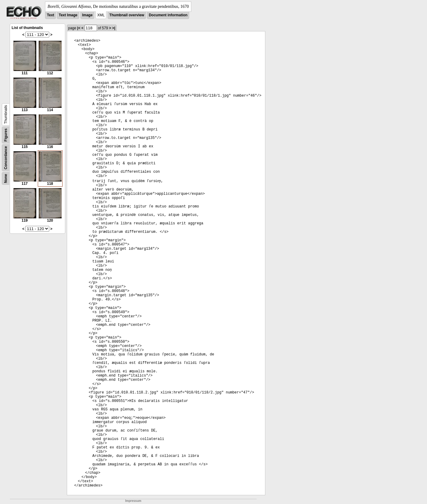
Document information (168, 15)
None (6, 178)
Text (50, 15)
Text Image (68, 15)
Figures (6, 135)
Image (87, 15)
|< (79, 28)
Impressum (133, 501)
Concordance (6, 158)
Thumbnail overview (127, 15)
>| (114, 28)
